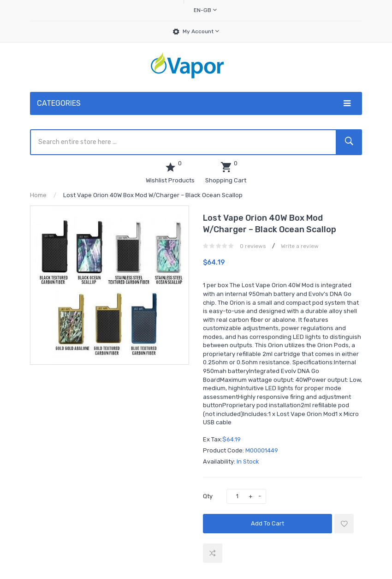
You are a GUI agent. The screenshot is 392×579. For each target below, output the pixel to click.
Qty (208, 496)
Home (38, 195)
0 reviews (253, 246)
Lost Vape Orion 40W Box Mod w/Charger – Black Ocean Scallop (153, 195)
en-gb (205, 10)
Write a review (300, 246)
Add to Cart (267, 523)
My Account (201, 31)
